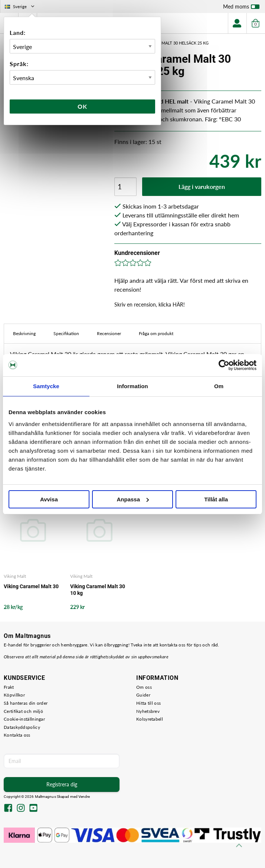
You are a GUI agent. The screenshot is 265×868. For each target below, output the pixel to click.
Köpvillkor (14, 695)
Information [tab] (132, 386)
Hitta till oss (148, 703)
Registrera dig (62, 784)
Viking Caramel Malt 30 (31, 586)
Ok (82, 106)
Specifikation (66, 333)
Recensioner (109, 333)
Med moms (241, 8)
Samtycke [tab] (46, 386)
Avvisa (49, 499)
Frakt (9, 687)
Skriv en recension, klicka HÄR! (150, 304)
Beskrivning (24, 333)
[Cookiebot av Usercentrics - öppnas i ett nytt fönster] (224, 365)
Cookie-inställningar (24, 719)
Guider (143, 695)
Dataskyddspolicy (22, 727)
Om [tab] (219, 386)
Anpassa (133, 499)
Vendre (84, 797)
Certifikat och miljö (23, 711)
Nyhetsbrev (148, 711)
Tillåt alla (216, 499)
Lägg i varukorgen (202, 186)
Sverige (20, 6)
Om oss (144, 687)
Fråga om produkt (156, 333)
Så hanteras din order (26, 703)
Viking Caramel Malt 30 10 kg (98, 590)
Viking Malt (15, 576)
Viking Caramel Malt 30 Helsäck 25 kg (168, 43)
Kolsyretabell (150, 719)
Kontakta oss (17, 735)
